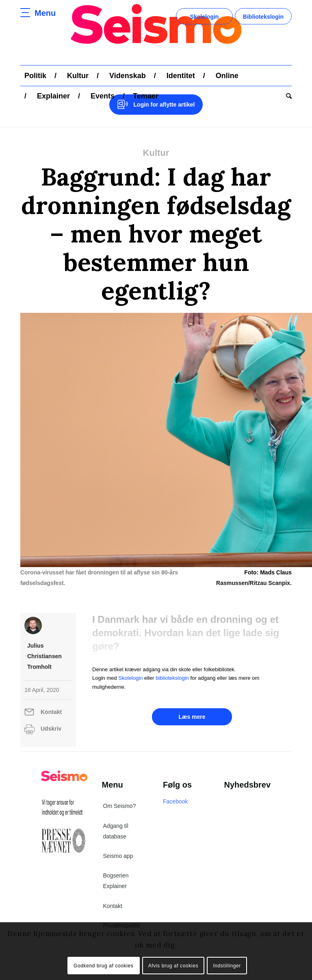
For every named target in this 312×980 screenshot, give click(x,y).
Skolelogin (205, 17)
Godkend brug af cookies (103, 966)
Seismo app (118, 856)
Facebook (175, 801)
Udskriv (51, 729)
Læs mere (192, 717)
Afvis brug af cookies (173, 966)
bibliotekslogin (172, 678)
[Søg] (287, 96)
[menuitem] (35, 76)
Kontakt (51, 712)
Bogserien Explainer (116, 881)
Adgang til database (116, 831)
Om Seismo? (120, 806)
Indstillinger (227, 966)
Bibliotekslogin (263, 17)
